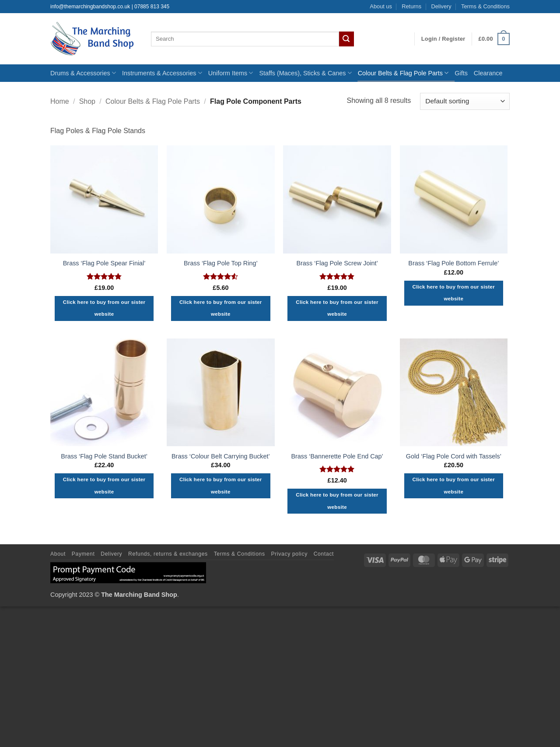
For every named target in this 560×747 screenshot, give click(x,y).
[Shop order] (465, 101)
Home (60, 101)
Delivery (441, 6)
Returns (411, 6)
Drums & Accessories (83, 73)
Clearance (488, 73)
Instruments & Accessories (162, 73)
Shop (87, 101)
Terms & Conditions (485, 6)
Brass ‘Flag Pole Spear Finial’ (104, 263)
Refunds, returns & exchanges (168, 554)
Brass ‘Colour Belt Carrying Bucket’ (221, 456)
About (58, 554)
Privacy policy (289, 554)
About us (381, 6)
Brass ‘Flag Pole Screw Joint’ (337, 263)
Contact (324, 554)
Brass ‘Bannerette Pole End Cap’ (337, 456)
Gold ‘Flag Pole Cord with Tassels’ (454, 456)
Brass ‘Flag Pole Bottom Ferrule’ (453, 263)
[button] (443, 39)
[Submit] (346, 39)
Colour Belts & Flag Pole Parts (403, 73)
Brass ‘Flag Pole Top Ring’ (221, 263)
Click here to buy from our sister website (104, 308)
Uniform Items (231, 73)
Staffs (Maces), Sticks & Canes (305, 73)
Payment (83, 554)
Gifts (461, 73)
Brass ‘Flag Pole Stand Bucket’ (104, 456)
